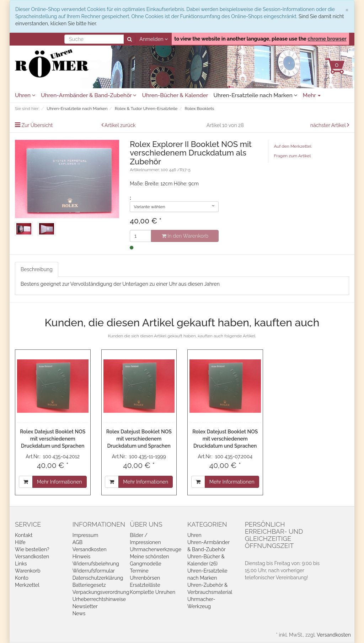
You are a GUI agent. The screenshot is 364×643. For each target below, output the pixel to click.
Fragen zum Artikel (292, 156)
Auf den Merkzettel (292, 146)
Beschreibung (37, 269)
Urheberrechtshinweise (99, 599)
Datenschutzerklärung (98, 578)
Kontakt (24, 535)
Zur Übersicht (37, 125)
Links (21, 564)
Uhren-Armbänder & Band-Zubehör (89, 95)
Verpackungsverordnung (101, 592)
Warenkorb (28, 571)
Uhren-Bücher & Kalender (175, 95)
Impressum (85, 535)
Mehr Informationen (60, 482)
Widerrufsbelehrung (96, 564)
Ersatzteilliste (145, 585)
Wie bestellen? (32, 549)
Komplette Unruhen (152, 592)
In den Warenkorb (185, 236)
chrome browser (327, 39)
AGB (77, 542)
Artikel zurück (120, 125)
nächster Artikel (329, 125)
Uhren (25, 95)
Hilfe (20, 542)
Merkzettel (27, 585)
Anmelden (154, 39)
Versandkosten (32, 557)
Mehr (312, 95)
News (79, 613)
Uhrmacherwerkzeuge (156, 549)
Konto (22, 578)
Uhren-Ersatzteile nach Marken (255, 95)
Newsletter (85, 606)
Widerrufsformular (94, 571)
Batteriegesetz (89, 585)
